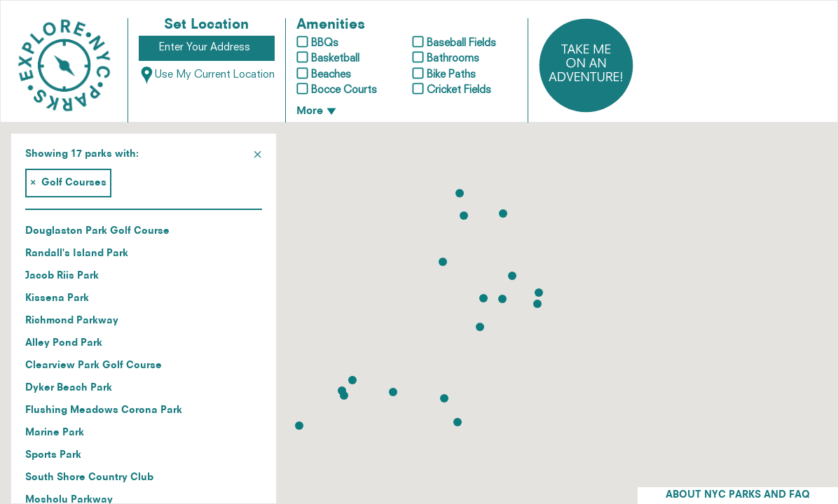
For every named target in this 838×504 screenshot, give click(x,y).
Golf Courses (68, 183)
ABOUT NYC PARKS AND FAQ (738, 495)
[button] (539, 293)
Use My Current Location (207, 75)
